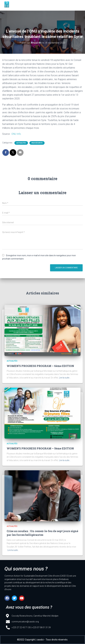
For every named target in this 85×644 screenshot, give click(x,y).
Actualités (21, 143)
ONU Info (16, 134)
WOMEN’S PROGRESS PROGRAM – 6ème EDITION (40, 366)
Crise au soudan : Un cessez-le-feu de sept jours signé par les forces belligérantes (42, 533)
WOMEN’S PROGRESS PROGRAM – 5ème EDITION (40, 448)
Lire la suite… (65, 378)
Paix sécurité (37, 143)
